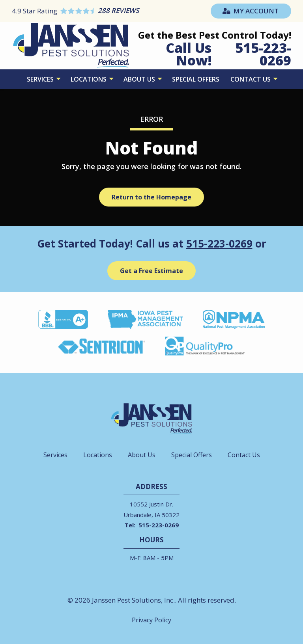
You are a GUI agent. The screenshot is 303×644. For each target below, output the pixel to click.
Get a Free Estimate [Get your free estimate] (151, 271)
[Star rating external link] (82, 11)
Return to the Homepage (151, 197)
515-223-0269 (219, 244)
